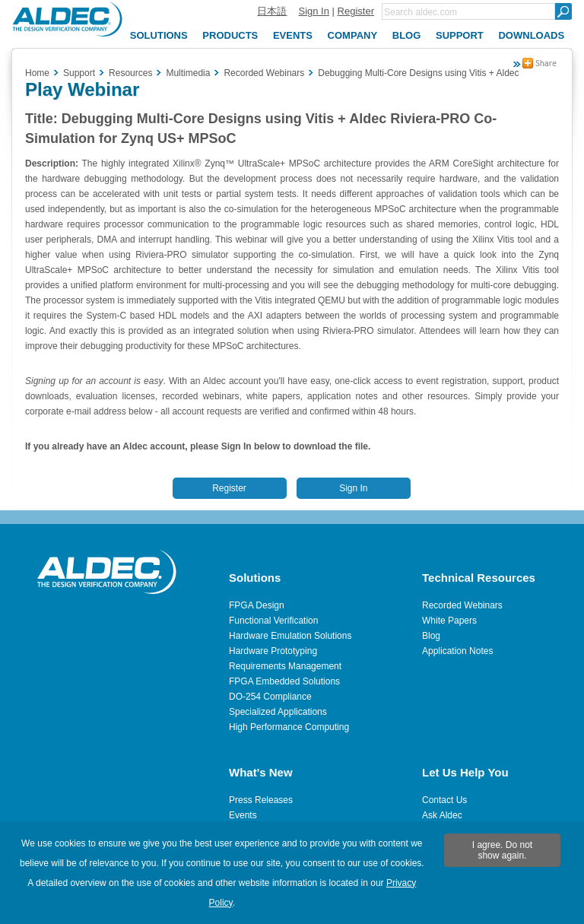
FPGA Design (257, 605)
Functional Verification (273, 621)
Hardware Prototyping (273, 651)
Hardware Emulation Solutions (290, 636)
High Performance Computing (289, 727)
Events (243, 815)
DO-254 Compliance (270, 697)
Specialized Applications (278, 712)
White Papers (449, 621)
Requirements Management (285, 666)
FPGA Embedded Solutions (284, 681)
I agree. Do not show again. (502, 850)
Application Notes (457, 651)
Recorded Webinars (462, 605)
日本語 (272, 11)
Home (37, 73)
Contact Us (444, 800)
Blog (431, 636)
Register (356, 11)
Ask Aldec (442, 815)
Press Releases (261, 800)
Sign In (313, 11)
